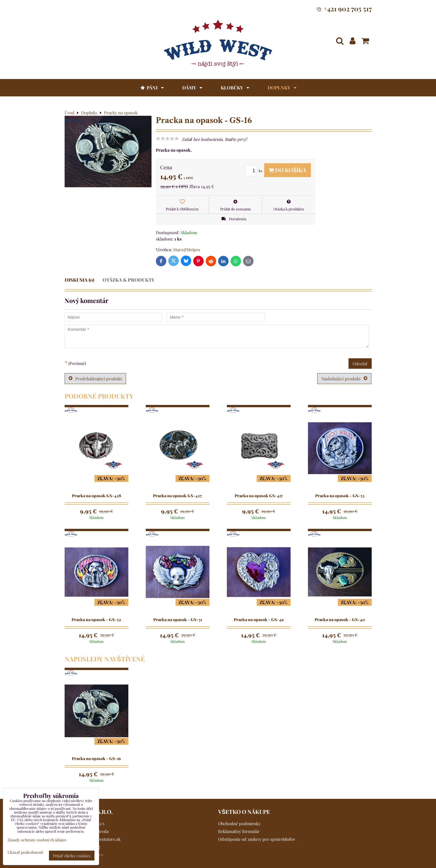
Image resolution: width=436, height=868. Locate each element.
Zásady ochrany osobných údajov (37, 840)
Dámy (192, 88)
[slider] (167, 139)
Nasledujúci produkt (344, 379)
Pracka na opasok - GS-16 (96, 759)
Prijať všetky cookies (72, 856)
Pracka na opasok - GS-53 (340, 496)
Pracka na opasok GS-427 (177, 496)
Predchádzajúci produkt (95, 379)
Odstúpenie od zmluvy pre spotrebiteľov (257, 839)
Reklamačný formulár (239, 831)
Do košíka (288, 170)
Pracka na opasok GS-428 (96, 496)
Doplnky (282, 88)
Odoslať (360, 364)
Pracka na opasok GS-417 (259, 496)
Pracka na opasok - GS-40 (340, 620)
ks (255, 171)
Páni (152, 88)
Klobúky (235, 88)
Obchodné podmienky (239, 823)
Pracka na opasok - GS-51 (178, 620)
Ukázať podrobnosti (25, 852)
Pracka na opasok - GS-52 (96, 620)
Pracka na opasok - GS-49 (259, 620)
